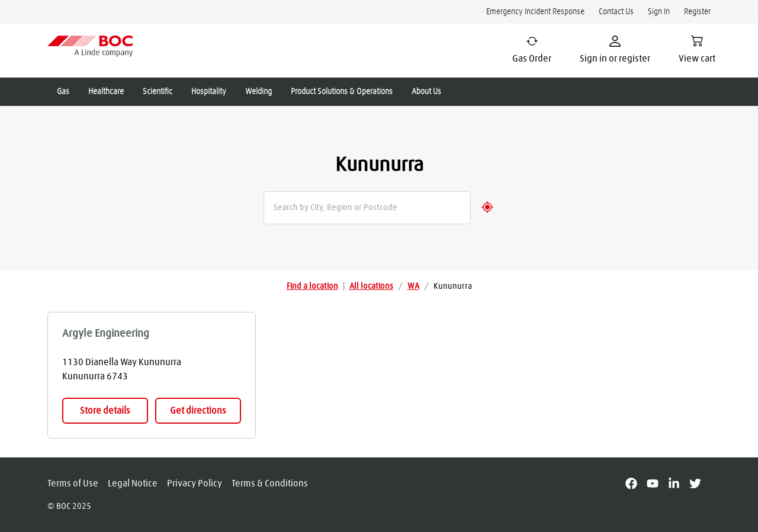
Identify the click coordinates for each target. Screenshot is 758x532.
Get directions (198, 411)
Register (697, 12)
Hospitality (209, 92)
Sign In (659, 12)
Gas (63, 92)
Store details (105, 411)
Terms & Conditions (270, 483)
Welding (258, 92)
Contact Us (616, 12)
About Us (426, 92)
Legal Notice (133, 483)
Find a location (312, 286)
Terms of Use (73, 483)
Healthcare (106, 92)
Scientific (158, 92)
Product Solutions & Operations (342, 92)
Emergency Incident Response (535, 12)
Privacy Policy (195, 483)
